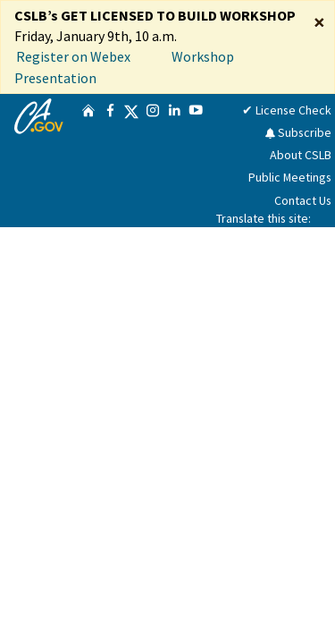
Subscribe (298, 132)
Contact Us (303, 200)
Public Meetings (290, 177)
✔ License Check (287, 110)
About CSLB (301, 155)
